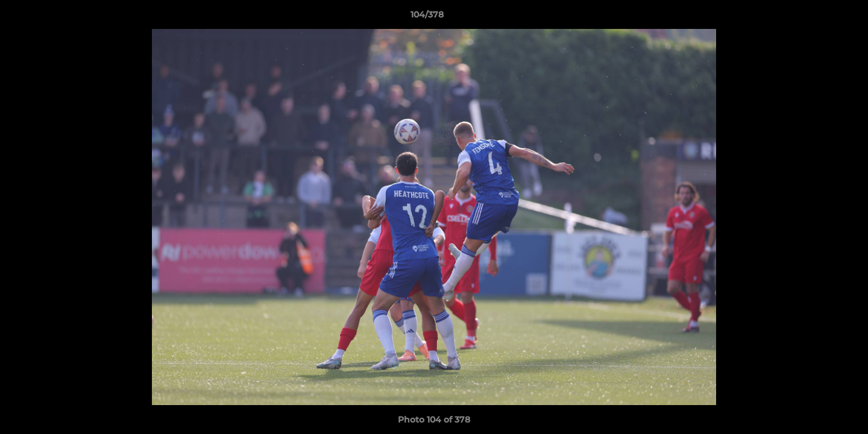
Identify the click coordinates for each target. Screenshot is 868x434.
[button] (817, 17)
